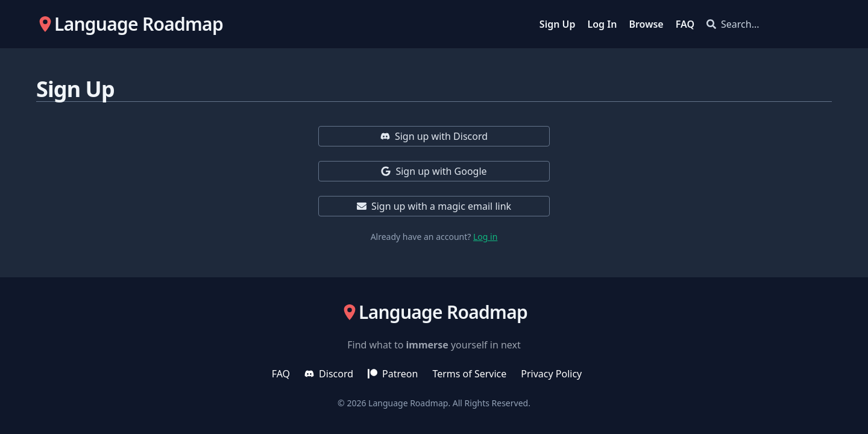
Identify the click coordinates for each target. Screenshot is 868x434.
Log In (602, 24)
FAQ (685, 24)
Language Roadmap (408, 403)
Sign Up (558, 24)
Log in (485, 237)
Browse (646, 24)
